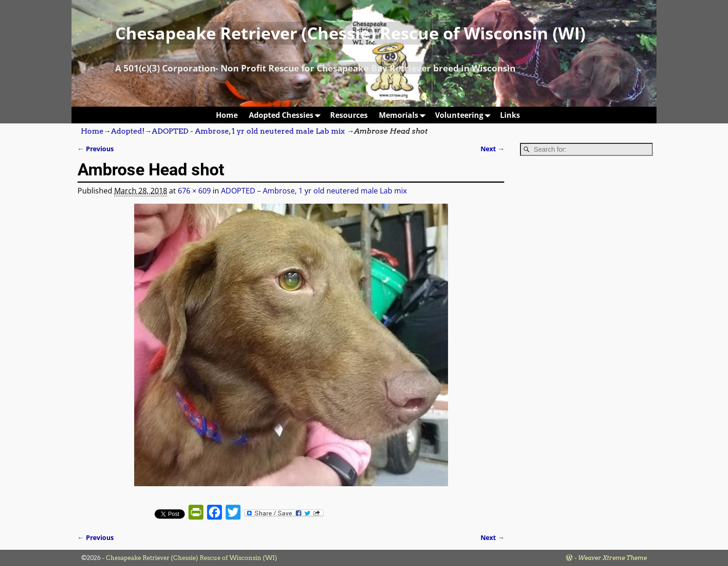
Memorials (404, 115)
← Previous (96, 149)
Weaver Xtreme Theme (612, 558)
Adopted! (128, 131)
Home (227, 115)
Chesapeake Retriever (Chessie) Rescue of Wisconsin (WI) (350, 33)
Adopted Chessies (287, 115)
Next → (492, 149)
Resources (349, 115)
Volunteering (465, 115)
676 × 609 (194, 191)
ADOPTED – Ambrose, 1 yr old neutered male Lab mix (314, 191)
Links (510, 115)
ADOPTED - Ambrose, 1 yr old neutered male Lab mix (248, 131)
